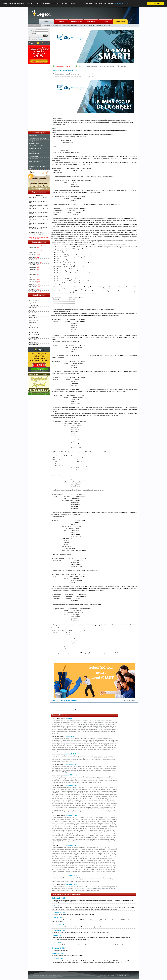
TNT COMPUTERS (122, 975)
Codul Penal (34, 156)
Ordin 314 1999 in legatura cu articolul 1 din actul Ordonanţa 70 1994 (39, 228)
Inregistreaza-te (40, 38)
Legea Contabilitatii (36, 141)
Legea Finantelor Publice (38, 146)
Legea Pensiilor (35, 143)
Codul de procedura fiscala (38, 138)
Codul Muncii (35, 154)
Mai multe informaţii (123, 4)
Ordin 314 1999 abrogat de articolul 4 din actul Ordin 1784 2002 (39, 238)
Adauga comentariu (130, 700)
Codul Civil (34, 151)
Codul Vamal (34, 159)
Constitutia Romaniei (37, 161)
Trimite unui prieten (108, 66)
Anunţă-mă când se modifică (63, 66)
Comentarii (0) (93, 66)
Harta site (36, 976)
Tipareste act (123, 66)
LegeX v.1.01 (111, 975)
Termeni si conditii (44, 976)
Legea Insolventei (36, 148)
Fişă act (80, 66)
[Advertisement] (39, 97)
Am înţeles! (155, 4)
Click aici (40, 39)
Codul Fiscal (34, 136)
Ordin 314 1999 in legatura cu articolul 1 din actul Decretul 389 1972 (39, 232)
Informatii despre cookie (55, 976)
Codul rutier (34, 164)
